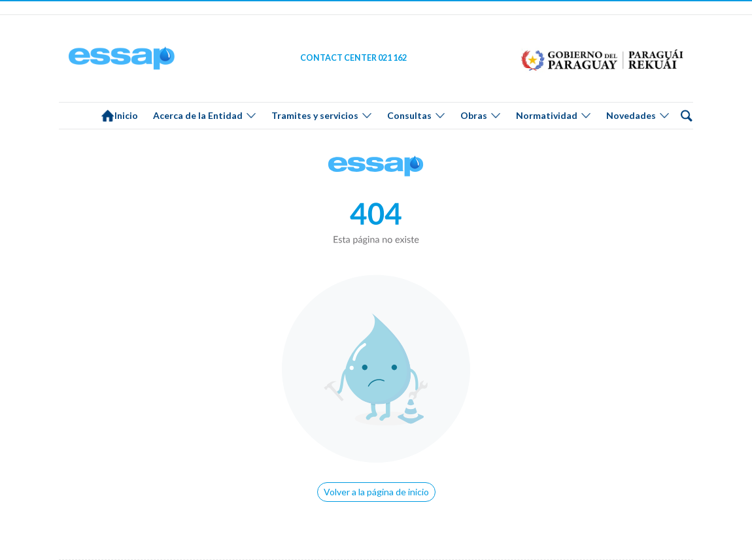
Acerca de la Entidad (198, 115)
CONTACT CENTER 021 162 (353, 58)
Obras (474, 115)
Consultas (409, 115)
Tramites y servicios (315, 115)
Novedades (631, 115)
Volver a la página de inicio (376, 492)
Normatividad (547, 115)
